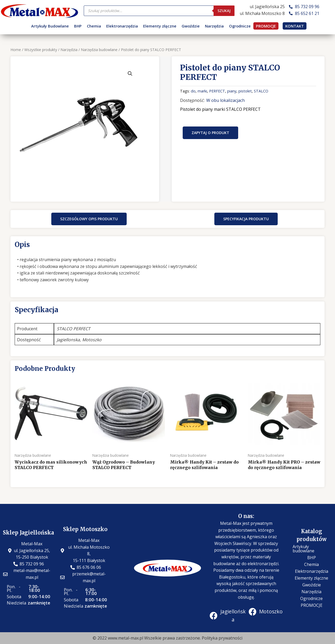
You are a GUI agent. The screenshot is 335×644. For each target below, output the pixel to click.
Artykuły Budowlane (50, 26)
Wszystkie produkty (41, 50)
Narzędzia (214, 26)
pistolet (245, 91)
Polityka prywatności (222, 638)
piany (232, 91)
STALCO (261, 91)
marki (202, 91)
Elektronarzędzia (122, 26)
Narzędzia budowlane (99, 50)
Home (16, 50)
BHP (78, 26)
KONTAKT (295, 26)
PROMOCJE (266, 26)
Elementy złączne (160, 26)
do (193, 91)
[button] (89, 219)
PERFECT (217, 91)
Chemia (94, 26)
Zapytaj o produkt (210, 133)
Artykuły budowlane (303, 549)
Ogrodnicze (240, 26)
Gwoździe (191, 26)
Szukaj (224, 11)
